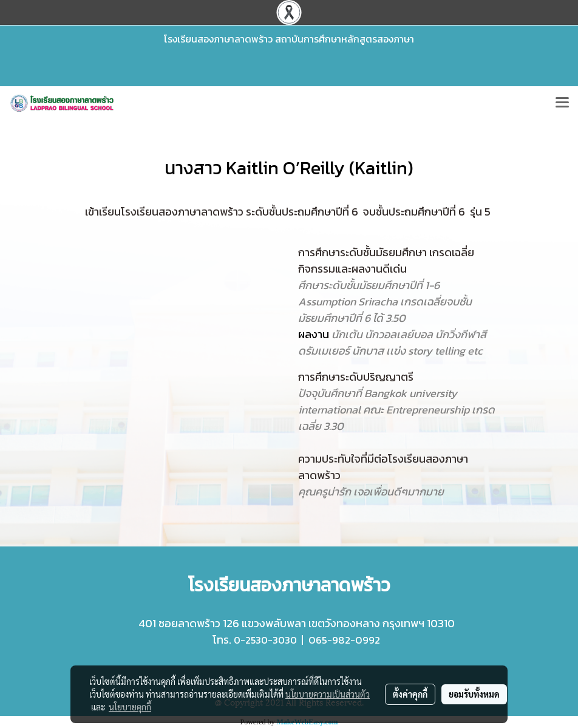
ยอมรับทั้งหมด (474, 694)
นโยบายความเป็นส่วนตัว (328, 694)
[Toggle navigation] (562, 103)
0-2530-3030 (265, 640)
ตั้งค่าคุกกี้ (410, 694)
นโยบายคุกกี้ (130, 707)
